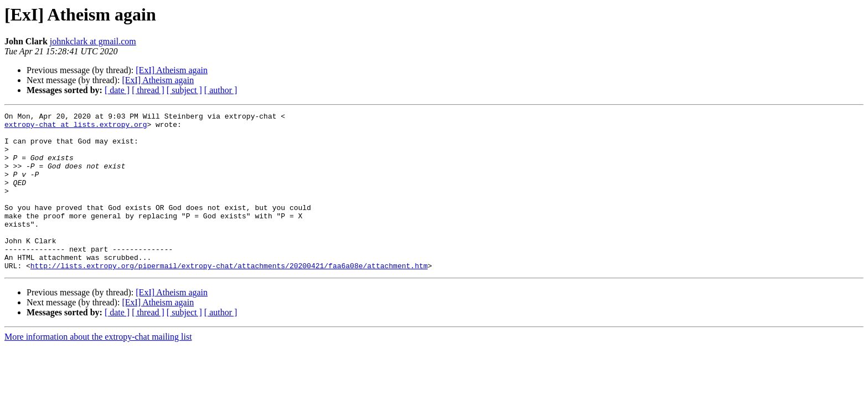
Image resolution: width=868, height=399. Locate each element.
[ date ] (117, 90)
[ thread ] (148, 90)
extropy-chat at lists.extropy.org (76, 127)
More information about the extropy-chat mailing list (98, 368)
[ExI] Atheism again (172, 70)
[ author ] (221, 90)
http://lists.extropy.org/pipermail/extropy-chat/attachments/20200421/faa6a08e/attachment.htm (229, 297)
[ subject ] (184, 90)
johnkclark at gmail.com (93, 41)
